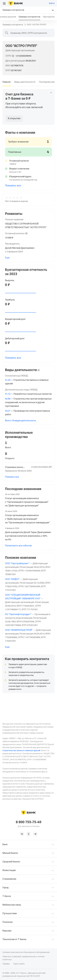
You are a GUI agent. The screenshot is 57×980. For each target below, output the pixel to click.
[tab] (7, 82)
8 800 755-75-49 (29, 822)
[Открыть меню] (4, 3)
